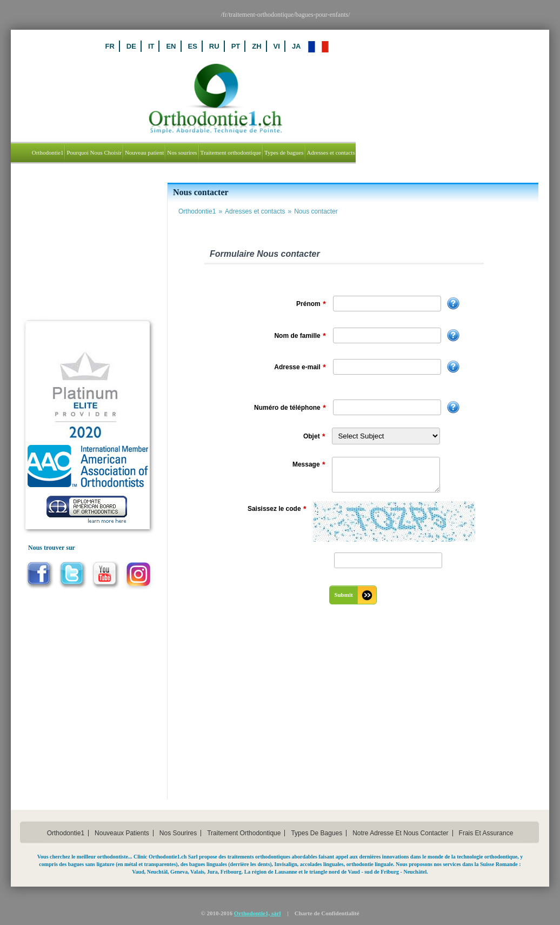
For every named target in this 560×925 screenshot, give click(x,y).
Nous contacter (316, 211)
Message (309, 465)
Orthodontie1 (202, 211)
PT (301, 46)
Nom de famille (300, 336)
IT (216, 46)
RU (279, 46)
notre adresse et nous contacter (400, 833)
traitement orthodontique (244, 833)
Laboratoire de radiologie (69, 300)
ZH (322, 46)
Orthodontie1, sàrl (258, 913)
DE (196, 46)
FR (175, 46)
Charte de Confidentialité (327, 913)
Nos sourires (178, 833)
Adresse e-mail (300, 368)
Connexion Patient (59, 219)
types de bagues (316, 833)
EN (236, 46)
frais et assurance (486, 833)
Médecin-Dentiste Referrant (73, 273)
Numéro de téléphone (290, 408)
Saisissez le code (277, 509)
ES (258, 46)
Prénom (311, 304)
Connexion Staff (55, 246)
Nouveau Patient (56, 192)
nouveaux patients (122, 833)
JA (361, 46)
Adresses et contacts (259, 211)
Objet (314, 437)
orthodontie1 (66, 833)
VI (342, 46)
